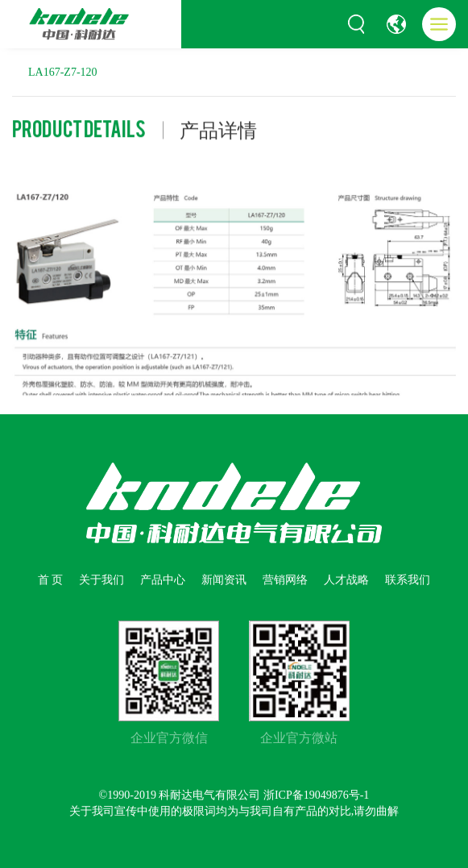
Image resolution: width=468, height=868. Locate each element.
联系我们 (408, 580)
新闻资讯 (224, 580)
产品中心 (163, 580)
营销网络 (285, 580)
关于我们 (101, 580)
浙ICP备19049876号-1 (316, 795)
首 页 (51, 580)
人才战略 (346, 580)
